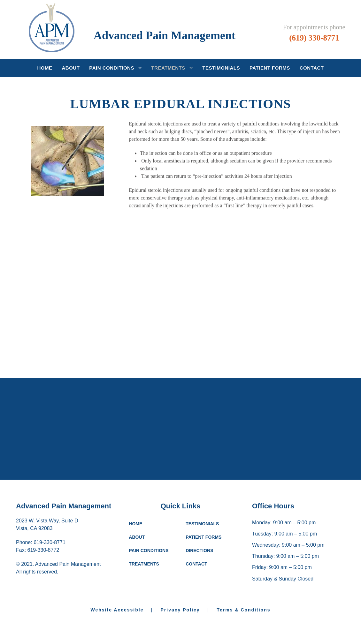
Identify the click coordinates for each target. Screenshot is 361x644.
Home (45, 68)
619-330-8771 (50, 542)
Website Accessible (120, 610)
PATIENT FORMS (204, 537)
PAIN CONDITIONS (149, 550)
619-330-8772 (43, 550)
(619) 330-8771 (314, 38)
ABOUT (137, 537)
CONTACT (196, 564)
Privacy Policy (180, 610)
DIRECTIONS (199, 550)
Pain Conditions (112, 68)
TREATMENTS (144, 564)
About (71, 68)
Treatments (168, 68)
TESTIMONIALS (202, 524)
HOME (135, 524)
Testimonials (221, 68)
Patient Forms (270, 68)
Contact (312, 68)
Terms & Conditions (244, 610)
